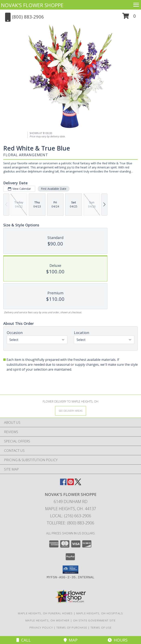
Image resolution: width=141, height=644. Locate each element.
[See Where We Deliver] (71, 411)
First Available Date (54, 189)
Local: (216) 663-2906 (71, 516)
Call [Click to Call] (24, 640)
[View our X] (78, 484)
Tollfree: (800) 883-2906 (70, 523)
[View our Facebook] (63, 484)
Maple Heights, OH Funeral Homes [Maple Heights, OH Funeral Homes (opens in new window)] (45, 613)
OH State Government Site (94, 620)
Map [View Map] (71, 640)
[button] (129, 17)
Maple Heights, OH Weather (48, 620)
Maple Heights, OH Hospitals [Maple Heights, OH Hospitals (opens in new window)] (100, 613)
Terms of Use (101, 628)
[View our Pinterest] (71, 484)
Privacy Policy (41, 628)
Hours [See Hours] (118, 640)
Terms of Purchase (72, 628)
